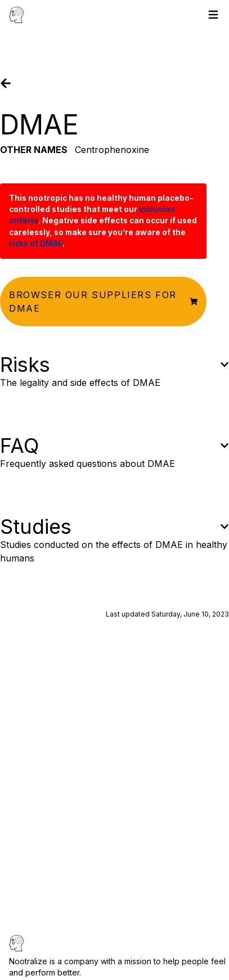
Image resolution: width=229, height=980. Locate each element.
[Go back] (6, 83)
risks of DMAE (36, 244)
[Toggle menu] (213, 15)
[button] (103, 302)
